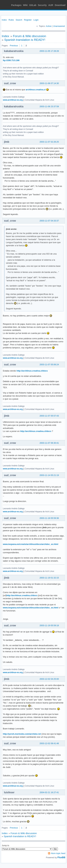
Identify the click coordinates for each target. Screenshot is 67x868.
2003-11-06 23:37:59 (49, 106)
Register (28, 20)
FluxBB (61, 857)
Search (19, 20)
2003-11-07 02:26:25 (49, 142)
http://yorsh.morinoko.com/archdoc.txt (22, 734)
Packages (16, 5)
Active (49, 26)
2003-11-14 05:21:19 (49, 475)
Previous (14, 46)
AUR (51, 5)
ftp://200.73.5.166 (11, 60)
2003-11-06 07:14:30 (49, 83)
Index (4, 20)
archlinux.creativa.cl (36, 90)
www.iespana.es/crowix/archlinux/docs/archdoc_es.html (31, 544)
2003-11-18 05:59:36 (49, 518)
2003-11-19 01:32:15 (49, 578)
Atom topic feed (58, 853)
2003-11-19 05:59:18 (49, 625)
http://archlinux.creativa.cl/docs (32, 371)
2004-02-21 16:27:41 (49, 792)
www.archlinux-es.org (13, 100)
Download (60, 5)
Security (42, 5)
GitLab (33, 5)
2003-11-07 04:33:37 (49, 221)
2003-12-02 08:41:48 (49, 743)
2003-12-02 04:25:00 (49, 679)
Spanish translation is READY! (25, 40)
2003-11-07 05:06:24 (49, 365)
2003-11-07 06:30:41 (49, 443)
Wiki (25, 5)
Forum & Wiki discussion (30, 36)
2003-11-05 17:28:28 (49, 51)
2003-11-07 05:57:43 (49, 416)
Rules (11, 20)
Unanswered (59, 26)
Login (36, 20)
